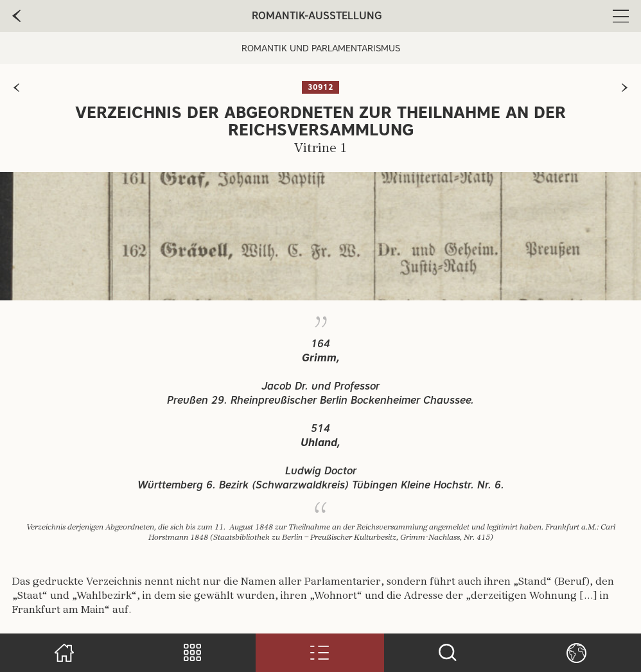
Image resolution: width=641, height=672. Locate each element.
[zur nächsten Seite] (625, 88)
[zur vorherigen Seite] (16, 88)
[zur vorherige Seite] (16, 16)
